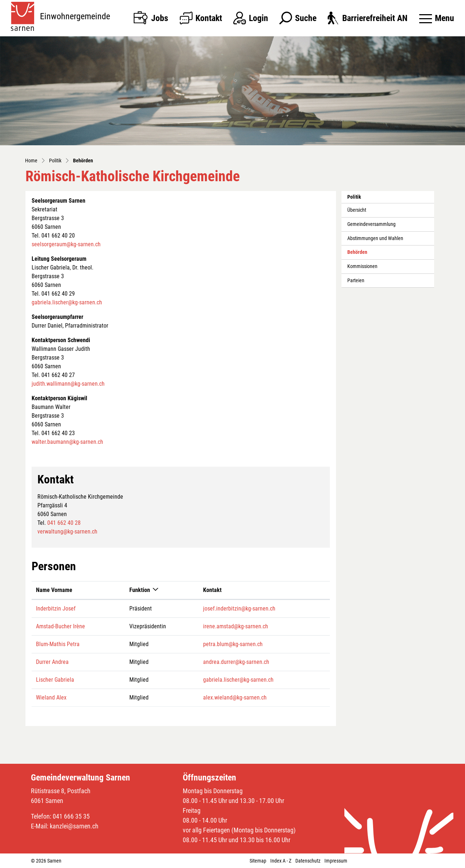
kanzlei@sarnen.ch (74, 826)
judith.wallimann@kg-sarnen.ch (68, 384)
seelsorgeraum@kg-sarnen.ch (66, 244)
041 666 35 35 (71, 816)
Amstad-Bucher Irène (60, 626)
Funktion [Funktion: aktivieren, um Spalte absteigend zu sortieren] (140, 590)
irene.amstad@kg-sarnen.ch (236, 626)
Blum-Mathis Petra (58, 644)
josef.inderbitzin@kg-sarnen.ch (239, 609)
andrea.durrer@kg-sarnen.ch (236, 662)
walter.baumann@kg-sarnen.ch (67, 442)
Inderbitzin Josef (56, 609)
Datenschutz (308, 861)
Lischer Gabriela (55, 680)
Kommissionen (362, 266)
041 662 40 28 (64, 523)
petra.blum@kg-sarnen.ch (233, 644)
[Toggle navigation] (437, 18)
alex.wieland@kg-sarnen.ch (235, 697)
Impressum (336, 861)
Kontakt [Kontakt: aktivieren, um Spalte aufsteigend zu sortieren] (212, 590)
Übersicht (357, 210)
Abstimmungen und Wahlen (375, 238)
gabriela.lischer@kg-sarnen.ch (67, 302)
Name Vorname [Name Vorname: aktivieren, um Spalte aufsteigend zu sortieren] (54, 590)
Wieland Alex (51, 697)
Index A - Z (281, 861)
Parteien (356, 281)
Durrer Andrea (52, 662)
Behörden (363, 254)
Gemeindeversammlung (371, 224)
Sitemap (258, 861)
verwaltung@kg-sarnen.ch (67, 532)
